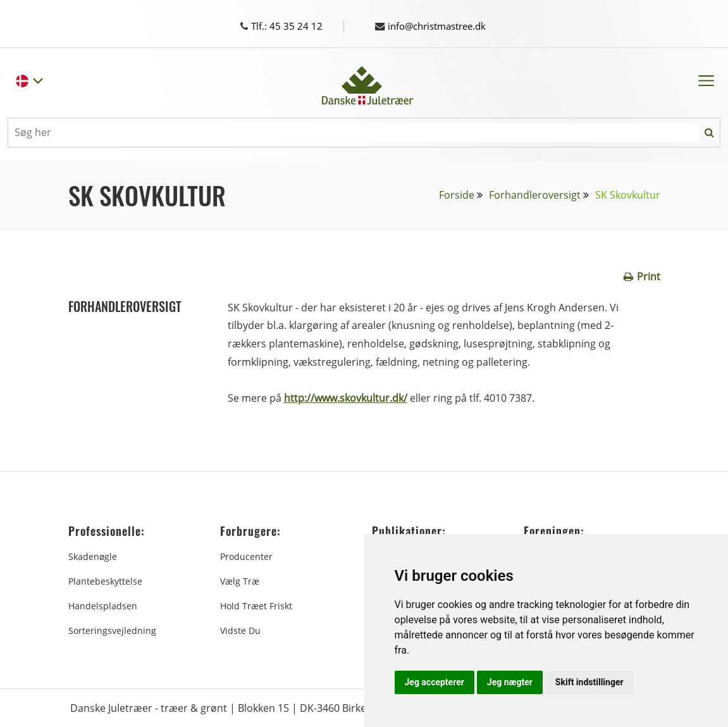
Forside (457, 194)
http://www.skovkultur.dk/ (346, 397)
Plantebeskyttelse (105, 581)
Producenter (246, 556)
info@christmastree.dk (436, 26)
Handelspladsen (103, 605)
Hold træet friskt (256, 605)
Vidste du (240, 630)
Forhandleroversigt (535, 194)
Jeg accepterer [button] (435, 682)
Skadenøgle (93, 556)
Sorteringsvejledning (112, 630)
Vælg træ (240, 581)
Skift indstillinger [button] (589, 682)
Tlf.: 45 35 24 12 (293, 26)
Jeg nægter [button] (510, 682)
